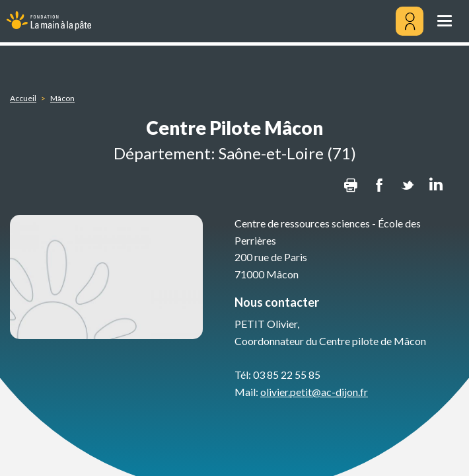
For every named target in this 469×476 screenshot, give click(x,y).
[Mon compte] (410, 21)
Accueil (23, 98)
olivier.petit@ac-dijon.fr (314, 392)
